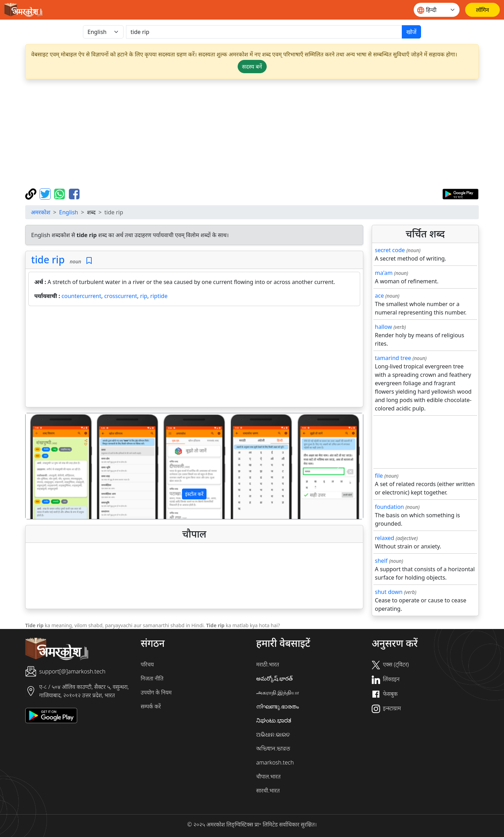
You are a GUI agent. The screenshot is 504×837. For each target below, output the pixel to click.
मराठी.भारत (268, 664)
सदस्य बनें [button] (252, 67)
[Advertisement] (252, 134)
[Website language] (437, 10)
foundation (389, 507)
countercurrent (81, 296)
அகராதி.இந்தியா (278, 692)
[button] (51, 466)
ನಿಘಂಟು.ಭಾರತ (274, 720)
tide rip (48, 260)
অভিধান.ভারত (273, 748)
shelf (381, 561)
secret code (390, 250)
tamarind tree (393, 358)
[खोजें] (264, 32)
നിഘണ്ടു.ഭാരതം (278, 706)
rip (144, 296)
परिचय (147, 664)
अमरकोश (41, 212)
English (69, 212)
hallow (383, 327)
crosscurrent (121, 296)
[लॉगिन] (482, 10)
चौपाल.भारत (268, 776)
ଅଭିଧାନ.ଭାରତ (273, 734)
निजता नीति (152, 678)
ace (379, 296)
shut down (389, 592)
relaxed (384, 538)
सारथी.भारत (268, 790)
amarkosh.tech (275, 762)
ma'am (384, 273)
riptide (159, 296)
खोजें (411, 32)
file (379, 476)
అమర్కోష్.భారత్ (274, 678)
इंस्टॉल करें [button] (194, 494)
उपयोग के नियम (156, 692)
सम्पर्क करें (151, 706)
